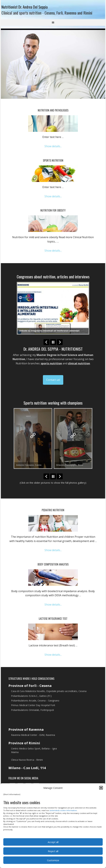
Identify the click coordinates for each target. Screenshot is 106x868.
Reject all (53, 851)
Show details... (53, 149)
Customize (53, 860)
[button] (101, 788)
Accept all (53, 842)
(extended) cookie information (63, 810)
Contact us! (53, 382)
